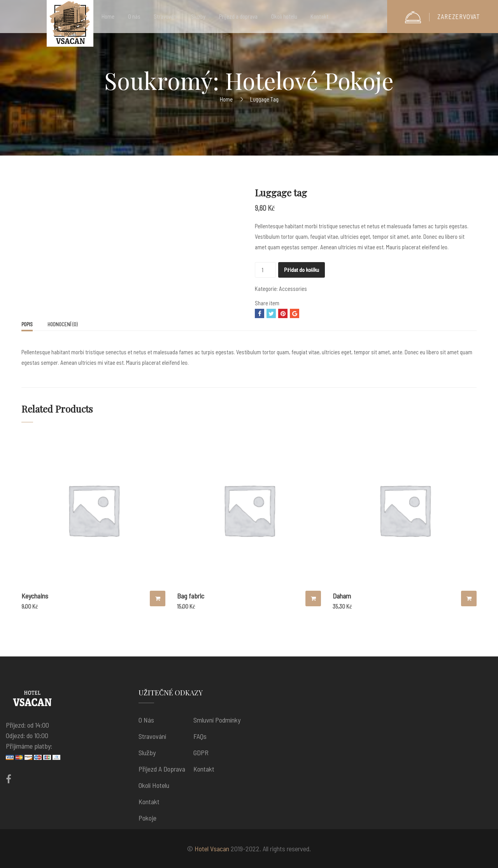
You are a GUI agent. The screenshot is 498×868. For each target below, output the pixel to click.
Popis (27, 324)
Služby (147, 752)
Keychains (35, 596)
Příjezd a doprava (162, 769)
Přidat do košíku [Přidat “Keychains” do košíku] (158, 598)
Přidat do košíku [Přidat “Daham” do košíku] (469, 598)
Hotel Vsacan (212, 849)
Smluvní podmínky (217, 720)
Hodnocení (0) (62, 324)
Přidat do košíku (302, 270)
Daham (342, 596)
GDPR (201, 752)
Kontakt (149, 801)
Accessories (293, 289)
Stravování (152, 736)
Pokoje (147, 818)
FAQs (200, 736)
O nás (146, 720)
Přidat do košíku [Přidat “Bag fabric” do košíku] (313, 598)
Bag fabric (191, 596)
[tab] (27, 325)
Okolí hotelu (154, 785)
